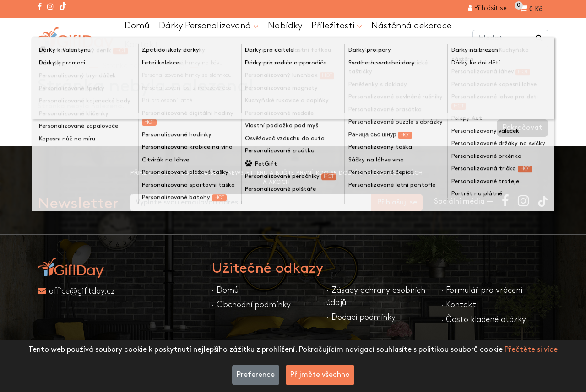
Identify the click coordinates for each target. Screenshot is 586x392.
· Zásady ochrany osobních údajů (376, 297)
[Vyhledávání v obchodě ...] (539, 39)
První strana (65, 67)
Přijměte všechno (320, 375)
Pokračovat (523, 129)
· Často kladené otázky (483, 320)
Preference (256, 375)
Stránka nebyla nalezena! (144, 67)
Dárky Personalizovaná (209, 27)
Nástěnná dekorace (413, 26)
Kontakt (141, 45)
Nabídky (286, 26)
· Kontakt (458, 306)
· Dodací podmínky (361, 318)
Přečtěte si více (531, 350)
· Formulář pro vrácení (482, 291)
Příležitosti (338, 27)
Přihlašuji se (397, 203)
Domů (137, 26)
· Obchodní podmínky (251, 306)
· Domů (225, 291)
